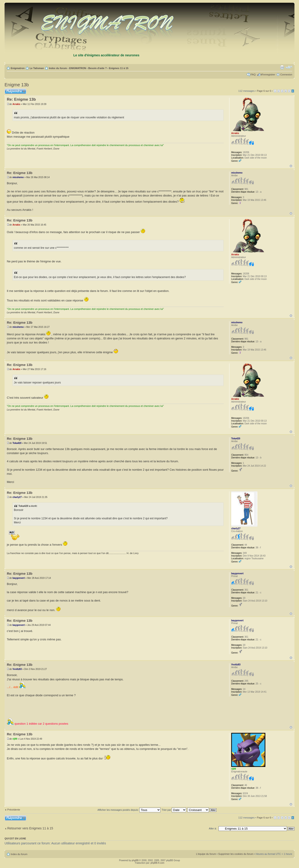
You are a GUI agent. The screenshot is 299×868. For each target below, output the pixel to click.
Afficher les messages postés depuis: (129, 810)
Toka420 (17, 443)
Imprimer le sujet (282, 67)
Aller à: (213, 828)
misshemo (18, 177)
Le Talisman (37, 68)
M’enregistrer (268, 75)
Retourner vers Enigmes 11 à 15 (30, 828)
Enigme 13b (17, 85)
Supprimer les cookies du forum (236, 854)
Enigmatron (18, 68)
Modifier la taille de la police (289, 67)
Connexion (286, 75)
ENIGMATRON (78, 68)
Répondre (15, 91)
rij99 (15, 739)
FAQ (253, 75)
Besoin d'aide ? (97, 68)
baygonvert (19, 578)
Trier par (174, 810)
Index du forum (58, 68)
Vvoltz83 (17, 669)
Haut (291, 166)
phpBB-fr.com (157, 863)
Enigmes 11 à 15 (119, 68)
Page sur (264, 91)
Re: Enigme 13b (21, 99)
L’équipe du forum (206, 854)
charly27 (17, 497)
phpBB (135, 860)
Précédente (14, 810)
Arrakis (16, 104)
